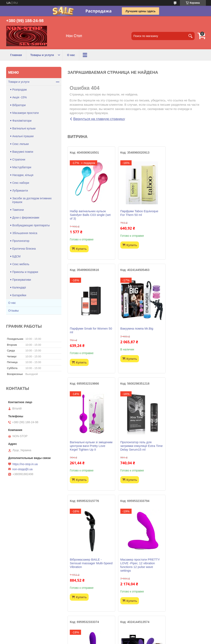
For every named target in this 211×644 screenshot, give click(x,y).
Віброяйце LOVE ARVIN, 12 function (183, 572)
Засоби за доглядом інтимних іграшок (32, 200)
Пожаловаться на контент (94, 640)
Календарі (19, 287)
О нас (71, 55)
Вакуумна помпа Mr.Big (86, 328)
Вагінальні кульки (24, 128)
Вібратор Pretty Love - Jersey (179, 451)
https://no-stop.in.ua (25, 464)
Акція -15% (20, 97)
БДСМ (16, 256)
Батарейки (19, 295)
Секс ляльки (20, 144)
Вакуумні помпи (23, 152)
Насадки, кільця (23, 175)
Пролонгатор (21, 241)
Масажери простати (25, 113)
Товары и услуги (42, 55)
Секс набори (21, 183)
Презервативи (22, 280)
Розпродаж (20, 90)
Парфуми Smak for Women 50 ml (182, 213)
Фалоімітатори (22, 121)
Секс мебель (21, 264)
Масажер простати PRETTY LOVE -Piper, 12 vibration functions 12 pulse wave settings (135, 455)
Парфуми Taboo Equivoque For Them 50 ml (135, 213)
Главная (16, 55)
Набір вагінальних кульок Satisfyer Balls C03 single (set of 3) (88, 215)
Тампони (18, 210)
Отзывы (13, 311)
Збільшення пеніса (25, 233)
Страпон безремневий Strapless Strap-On (86, 572)
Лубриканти (20, 191)
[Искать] (191, 36)
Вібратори (19, 105)
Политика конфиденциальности (129, 640)
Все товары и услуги (135, 617)
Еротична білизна (24, 249)
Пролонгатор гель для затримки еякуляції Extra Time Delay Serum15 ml (181, 332)
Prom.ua (123, 636)
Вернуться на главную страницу (99, 119)
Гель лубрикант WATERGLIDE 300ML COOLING (131, 574)
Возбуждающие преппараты (31, 225)
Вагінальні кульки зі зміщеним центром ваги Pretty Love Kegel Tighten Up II (134, 334)
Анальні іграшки (23, 136)
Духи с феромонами (26, 218)
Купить (81, 249)
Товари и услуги (19, 82)
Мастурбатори (22, 167)
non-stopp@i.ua (22, 469)
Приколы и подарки (25, 272)
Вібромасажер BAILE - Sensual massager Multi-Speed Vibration (87, 453)
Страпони (19, 159)
